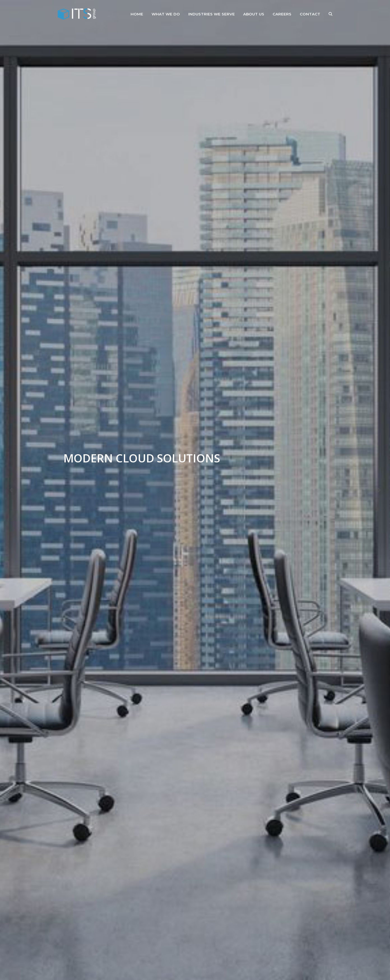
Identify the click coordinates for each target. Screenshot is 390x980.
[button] (331, 14)
